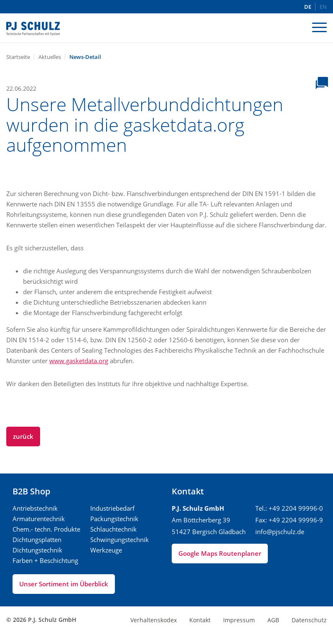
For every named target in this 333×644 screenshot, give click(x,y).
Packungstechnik (114, 519)
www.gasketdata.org (79, 361)
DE (308, 7)
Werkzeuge (106, 550)
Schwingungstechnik (119, 540)
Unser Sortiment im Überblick (64, 584)
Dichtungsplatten (37, 540)
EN (323, 7)
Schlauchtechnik (113, 529)
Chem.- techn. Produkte (46, 529)
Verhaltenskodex (154, 620)
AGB (273, 620)
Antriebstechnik (35, 508)
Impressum (239, 620)
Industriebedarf (112, 508)
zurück (23, 436)
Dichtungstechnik (37, 550)
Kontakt (200, 620)
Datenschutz (309, 620)
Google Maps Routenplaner (220, 553)
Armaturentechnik (39, 519)
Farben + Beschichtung (45, 560)
